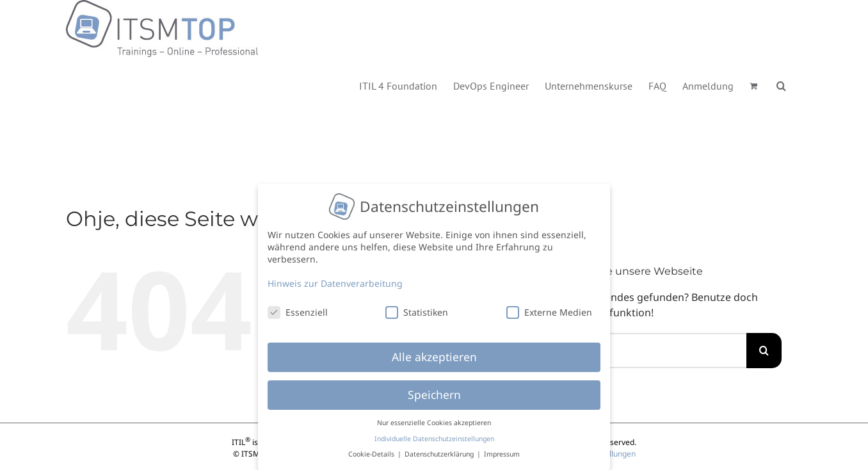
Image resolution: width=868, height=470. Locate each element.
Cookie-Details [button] (372, 450)
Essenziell (298, 307)
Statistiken (417, 307)
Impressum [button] (502, 450)
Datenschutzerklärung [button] (440, 450)
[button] (781, 85)
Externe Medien (549, 307)
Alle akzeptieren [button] (434, 352)
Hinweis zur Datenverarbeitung (335, 278)
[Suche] (764, 351)
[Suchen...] (648, 351)
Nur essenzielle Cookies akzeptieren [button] (434, 418)
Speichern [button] (434, 390)
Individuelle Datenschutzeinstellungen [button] (434, 434)
